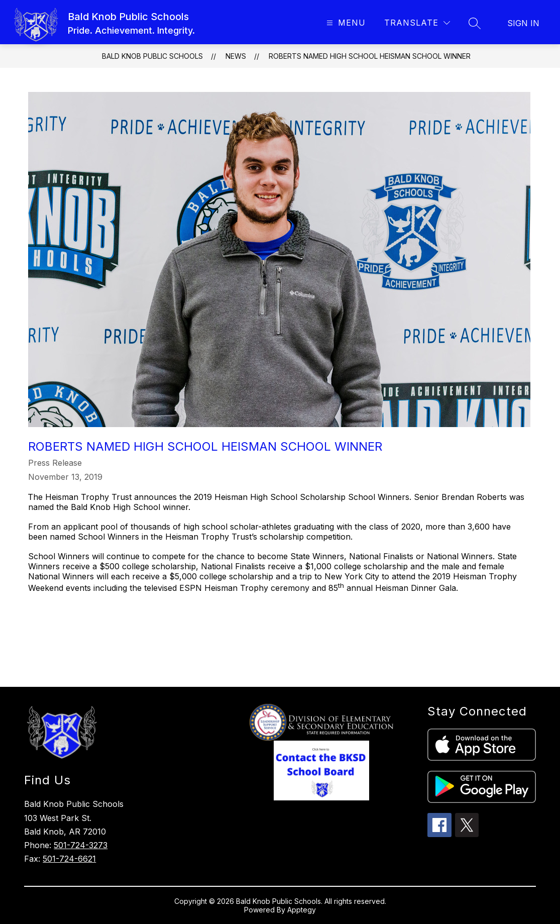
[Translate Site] (417, 23)
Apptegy (302, 910)
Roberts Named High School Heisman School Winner (370, 56)
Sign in (523, 23)
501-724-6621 (69, 859)
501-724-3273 (81, 845)
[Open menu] (345, 23)
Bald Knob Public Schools (152, 56)
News (236, 56)
